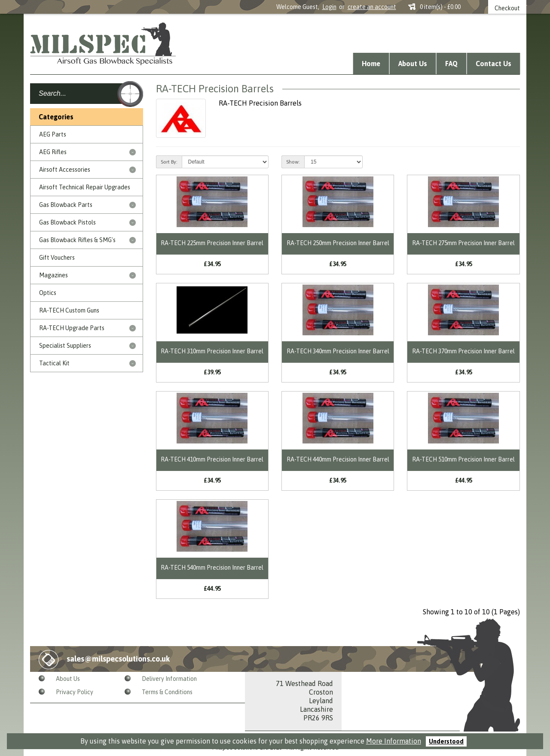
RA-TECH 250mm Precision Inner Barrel (338, 243)
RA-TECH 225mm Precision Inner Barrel (212, 243)
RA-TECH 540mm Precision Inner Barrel (212, 568)
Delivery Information (169, 679)
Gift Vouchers (57, 258)
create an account (372, 7)
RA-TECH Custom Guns (69, 310)
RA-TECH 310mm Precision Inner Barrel (212, 351)
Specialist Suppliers (65, 346)
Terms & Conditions (167, 692)
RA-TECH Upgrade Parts (72, 328)
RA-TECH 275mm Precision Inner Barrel (463, 243)
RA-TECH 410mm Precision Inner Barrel (212, 459)
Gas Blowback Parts (66, 205)
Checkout (507, 8)
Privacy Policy (75, 692)
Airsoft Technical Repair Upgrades (85, 187)
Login (329, 7)
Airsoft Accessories (65, 170)
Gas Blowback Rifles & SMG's (77, 240)
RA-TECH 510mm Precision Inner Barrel (463, 459)
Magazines (53, 275)
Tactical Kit (54, 363)
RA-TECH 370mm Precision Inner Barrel (463, 351)
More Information (394, 741)
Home (371, 64)
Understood (446, 741)
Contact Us (493, 64)
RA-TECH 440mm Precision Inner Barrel (338, 459)
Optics (48, 293)
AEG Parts (53, 134)
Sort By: (169, 162)
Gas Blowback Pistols (67, 222)
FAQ (451, 64)
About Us (413, 64)
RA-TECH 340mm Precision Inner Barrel (338, 351)
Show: (293, 162)
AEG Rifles (53, 152)
